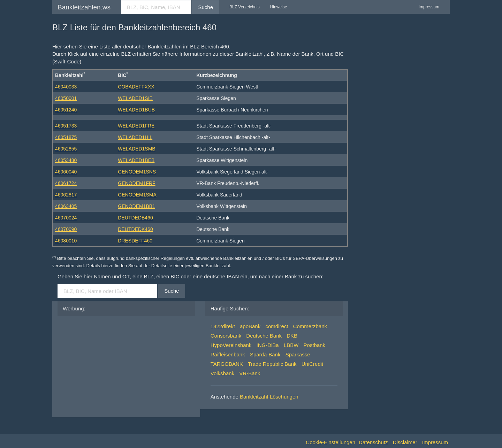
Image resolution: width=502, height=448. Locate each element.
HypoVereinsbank (231, 345)
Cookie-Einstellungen (330, 442)
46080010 (66, 241)
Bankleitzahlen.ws (84, 7)
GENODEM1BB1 (136, 206)
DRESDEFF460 (135, 241)
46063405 (66, 206)
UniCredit (313, 364)
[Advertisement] (115, 365)
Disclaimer (405, 442)
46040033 (66, 87)
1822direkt (223, 326)
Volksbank (222, 373)
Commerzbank (310, 326)
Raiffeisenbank (228, 354)
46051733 (66, 126)
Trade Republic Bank (272, 364)
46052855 (66, 149)
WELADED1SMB (136, 149)
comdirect (277, 326)
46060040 (66, 172)
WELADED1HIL (135, 137)
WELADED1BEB (136, 160)
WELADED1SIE (135, 98)
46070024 (66, 218)
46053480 (66, 160)
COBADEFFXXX (136, 87)
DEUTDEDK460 (135, 229)
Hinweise (279, 7)
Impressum (429, 7)
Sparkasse (298, 354)
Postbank (315, 345)
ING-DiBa (268, 345)
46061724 (66, 183)
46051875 (66, 137)
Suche (206, 7)
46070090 (66, 229)
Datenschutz (373, 442)
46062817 (66, 195)
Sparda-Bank (265, 354)
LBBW (291, 345)
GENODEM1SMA (137, 195)
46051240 (66, 110)
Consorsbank (226, 336)
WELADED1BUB (136, 110)
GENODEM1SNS (137, 172)
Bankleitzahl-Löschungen (269, 397)
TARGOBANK (227, 364)
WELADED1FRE (136, 126)
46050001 (66, 98)
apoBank (250, 326)
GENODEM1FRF (136, 183)
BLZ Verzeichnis (245, 7)
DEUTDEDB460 (135, 218)
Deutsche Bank (264, 336)
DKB (292, 336)
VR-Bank (250, 373)
